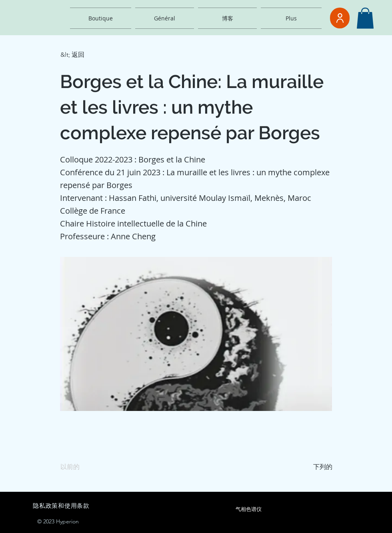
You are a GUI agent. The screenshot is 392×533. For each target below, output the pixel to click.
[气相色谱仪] (248, 509)
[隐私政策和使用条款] (114, 506)
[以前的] (87, 467)
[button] (365, 18)
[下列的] (312, 467)
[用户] (340, 18)
